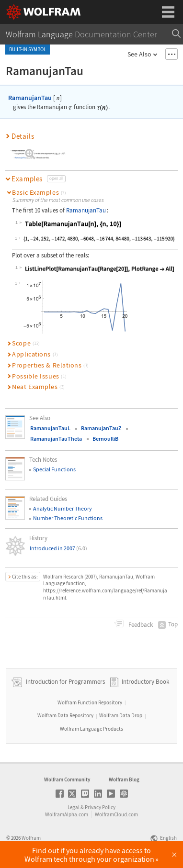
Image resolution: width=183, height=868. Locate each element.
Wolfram (31, 838)
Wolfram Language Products (91, 729)
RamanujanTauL (50, 428)
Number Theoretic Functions (68, 518)
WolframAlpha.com (67, 814)
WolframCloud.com (116, 814)
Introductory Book (145, 682)
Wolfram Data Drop (121, 715)
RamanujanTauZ (101, 428)
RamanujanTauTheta (56, 439)
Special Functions (54, 469)
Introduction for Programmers (65, 682)
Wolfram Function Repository (90, 702)
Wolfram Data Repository (65, 715)
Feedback (140, 625)
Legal (74, 807)
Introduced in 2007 (58, 548)
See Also (139, 54)
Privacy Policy (100, 807)
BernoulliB (105, 439)
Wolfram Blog (124, 779)
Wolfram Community (67, 779)
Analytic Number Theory (63, 508)
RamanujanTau (30, 98)
